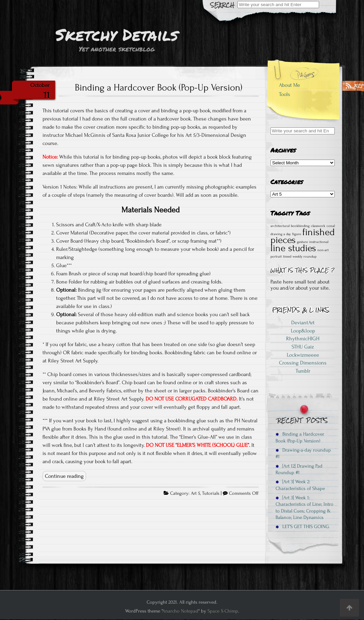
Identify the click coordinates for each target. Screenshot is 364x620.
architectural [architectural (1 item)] (280, 226)
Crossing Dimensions (303, 363)
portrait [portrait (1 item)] (276, 257)
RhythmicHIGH (303, 339)
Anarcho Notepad (180, 611)
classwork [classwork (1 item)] (318, 226)
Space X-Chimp (223, 611)
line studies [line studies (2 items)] (293, 248)
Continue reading (64, 476)
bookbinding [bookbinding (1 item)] (300, 226)
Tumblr (303, 371)
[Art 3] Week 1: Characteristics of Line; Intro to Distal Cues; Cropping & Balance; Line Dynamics (304, 508)
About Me (289, 85)
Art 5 (195, 493)
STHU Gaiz (303, 347)
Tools (285, 94)
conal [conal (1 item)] (331, 226)
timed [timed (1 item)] (287, 257)
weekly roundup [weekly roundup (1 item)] (304, 257)
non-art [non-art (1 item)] (323, 250)
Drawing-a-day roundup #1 (303, 453)
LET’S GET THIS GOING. (303, 527)
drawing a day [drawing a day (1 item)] (281, 234)
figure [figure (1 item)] (297, 234)
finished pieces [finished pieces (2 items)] (303, 236)
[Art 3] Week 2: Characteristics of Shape (300, 485)
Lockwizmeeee (303, 355)
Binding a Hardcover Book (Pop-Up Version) (159, 87)
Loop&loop (303, 331)
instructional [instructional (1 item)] (319, 242)
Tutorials (211, 493)
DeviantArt (303, 323)
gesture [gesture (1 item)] (302, 242)
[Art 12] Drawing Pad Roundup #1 (299, 469)
